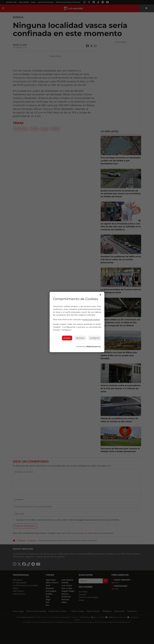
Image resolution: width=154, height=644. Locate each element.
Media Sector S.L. (94, 347)
